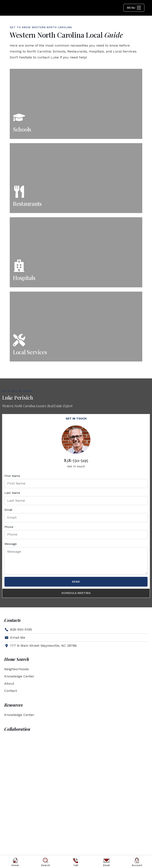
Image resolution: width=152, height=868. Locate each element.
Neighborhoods (17, 669)
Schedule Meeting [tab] (76, 593)
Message (11, 544)
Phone (9, 527)
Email (8, 510)
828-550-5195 (76, 460)
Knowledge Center (19, 676)
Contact (11, 691)
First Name (12, 476)
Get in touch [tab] (76, 419)
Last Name (12, 493)
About (9, 683)
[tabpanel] (76, 506)
